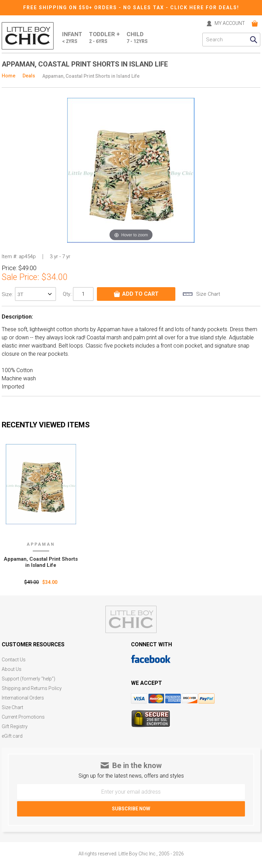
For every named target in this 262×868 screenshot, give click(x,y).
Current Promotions (23, 717)
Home (9, 76)
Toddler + (104, 38)
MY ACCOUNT (230, 23)
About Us (12, 669)
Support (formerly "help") (28, 679)
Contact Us (14, 660)
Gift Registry (15, 727)
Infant (72, 38)
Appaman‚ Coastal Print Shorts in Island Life (41, 562)
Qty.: (68, 294)
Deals (29, 76)
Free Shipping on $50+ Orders (71, 8)
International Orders (23, 698)
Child (137, 38)
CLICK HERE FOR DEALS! (205, 8)
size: (8, 294)
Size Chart (12, 708)
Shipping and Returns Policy (32, 688)
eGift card (12, 736)
